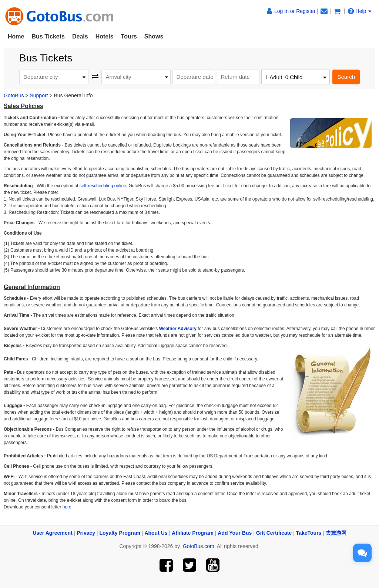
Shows (154, 36)
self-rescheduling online (103, 186)
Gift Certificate (274, 533)
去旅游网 (336, 533)
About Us (156, 533)
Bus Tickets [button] (48, 36)
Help (360, 11)
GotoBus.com (199, 546)
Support (39, 95)
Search (346, 77)
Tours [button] (129, 36)
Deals (80, 36)
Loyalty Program (120, 533)
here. (67, 507)
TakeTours (309, 533)
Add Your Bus (235, 533)
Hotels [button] (105, 36)
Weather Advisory (178, 329)
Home (16, 36)
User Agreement (53, 533)
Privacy (86, 533)
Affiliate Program (193, 533)
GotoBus (14, 95)
